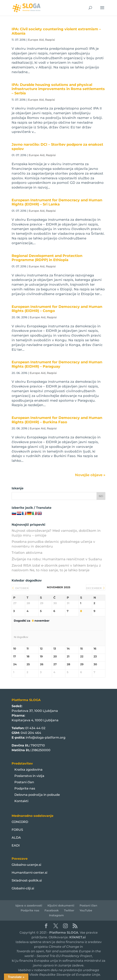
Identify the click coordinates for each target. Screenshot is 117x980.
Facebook (52, 910)
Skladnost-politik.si (27, 880)
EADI (16, 845)
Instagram (56, 915)
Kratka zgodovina (28, 770)
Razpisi (50, 40)
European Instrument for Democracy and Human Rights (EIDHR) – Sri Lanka (57, 202)
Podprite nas (25, 788)
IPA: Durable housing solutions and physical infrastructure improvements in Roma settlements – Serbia (58, 89)
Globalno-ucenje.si (26, 865)
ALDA (16, 838)
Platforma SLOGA (64, 933)
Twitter (69, 910)
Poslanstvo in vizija (29, 776)
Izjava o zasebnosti (29, 905)
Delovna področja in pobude (37, 795)
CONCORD (20, 822)
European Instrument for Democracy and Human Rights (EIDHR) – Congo (57, 309)
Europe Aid (36, 40)
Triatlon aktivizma (27, 553)
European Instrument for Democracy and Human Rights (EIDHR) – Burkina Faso (57, 420)
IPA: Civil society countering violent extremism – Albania (56, 31)
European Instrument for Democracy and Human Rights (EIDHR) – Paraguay (57, 364)
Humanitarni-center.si (29, 873)
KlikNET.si (78, 937)
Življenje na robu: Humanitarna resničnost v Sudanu (57, 559)
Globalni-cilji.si (23, 888)
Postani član (24, 782)
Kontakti (21, 801)
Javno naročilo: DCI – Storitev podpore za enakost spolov (57, 147)
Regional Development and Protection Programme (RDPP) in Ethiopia (47, 258)
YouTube (86, 910)
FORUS (17, 830)
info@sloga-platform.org (46, 738)
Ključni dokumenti (61, 905)
